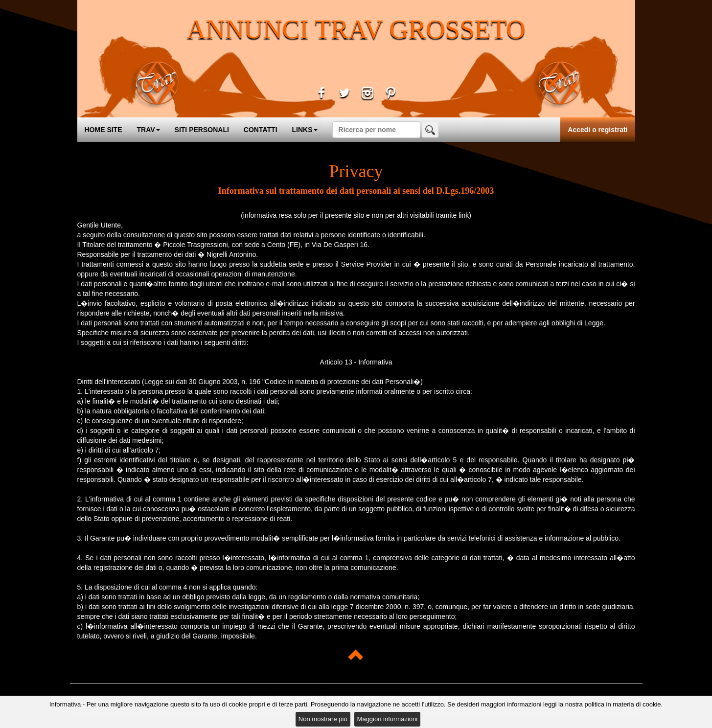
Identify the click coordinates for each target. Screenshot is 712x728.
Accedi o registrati (597, 130)
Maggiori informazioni (388, 719)
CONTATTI (261, 130)
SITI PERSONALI (202, 130)
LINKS (305, 130)
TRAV (149, 130)
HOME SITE (103, 130)
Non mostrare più (323, 719)
